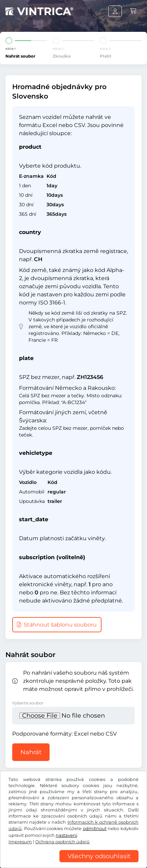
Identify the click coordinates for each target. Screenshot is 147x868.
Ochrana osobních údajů (34, 851)
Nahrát (31, 752)
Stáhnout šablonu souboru (57, 625)
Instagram (55, 821)
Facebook (20, 821)
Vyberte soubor (28, 703)
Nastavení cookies (89, 851)
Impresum (126, 851)
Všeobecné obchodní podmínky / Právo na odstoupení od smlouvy (69, 838)
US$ (16, 799)
